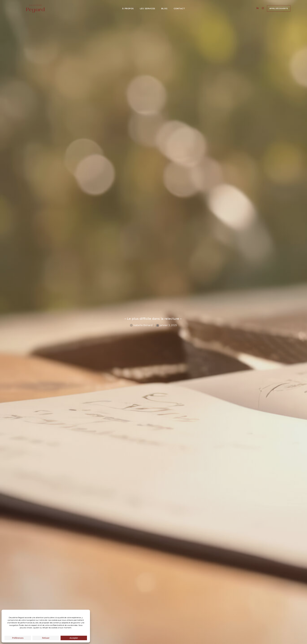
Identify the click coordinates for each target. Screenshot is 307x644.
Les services (148, 8)
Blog (164, 8)
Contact (179, 8)
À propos (128, 8)
